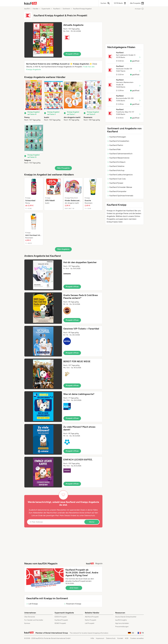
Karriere (27, 623)
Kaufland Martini (115, 145)
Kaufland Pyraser (115, 183)
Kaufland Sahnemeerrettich (120, 154)
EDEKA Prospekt (61, 617)
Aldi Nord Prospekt (92, 617)
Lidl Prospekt (90, 623)
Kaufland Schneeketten (118, 141)
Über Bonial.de (30, 617)
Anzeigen (139, 9)
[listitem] (34, 101)
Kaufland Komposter (117, 191)
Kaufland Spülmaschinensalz (120, 196)
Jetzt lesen (74, 588)
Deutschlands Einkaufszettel (126, 617)
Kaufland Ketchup (116, 170)
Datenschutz (90, 515)
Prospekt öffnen (72, 54)
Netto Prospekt (91, 620)
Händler (36, 9)
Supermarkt (46, 9)
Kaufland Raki (114, 149)
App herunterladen (122, 623)
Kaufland (56, 9)
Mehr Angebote (63, 249)
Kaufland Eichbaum (116, 162)
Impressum (100, 638)
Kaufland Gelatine (116, 166)
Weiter (92, 522)
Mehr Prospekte (63, 168)
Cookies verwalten (137, 638)
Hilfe (92, 638)
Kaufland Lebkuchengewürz (120, 175)
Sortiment (66, 9)
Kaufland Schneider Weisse (120, 187)
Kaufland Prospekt (61, 620)
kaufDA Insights (121, 620)
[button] (63, 40)
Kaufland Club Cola (116, 179)
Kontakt (120, 638)
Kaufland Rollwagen (117, 137)
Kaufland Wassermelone (118, 158)
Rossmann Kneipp (73, 604)
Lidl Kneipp (32, 604)
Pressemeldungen (122, 627)
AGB (127, 638)
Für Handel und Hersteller (34, 620)
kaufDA (27, 9)
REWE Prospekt (60, 623)
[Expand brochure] (43, 40)
